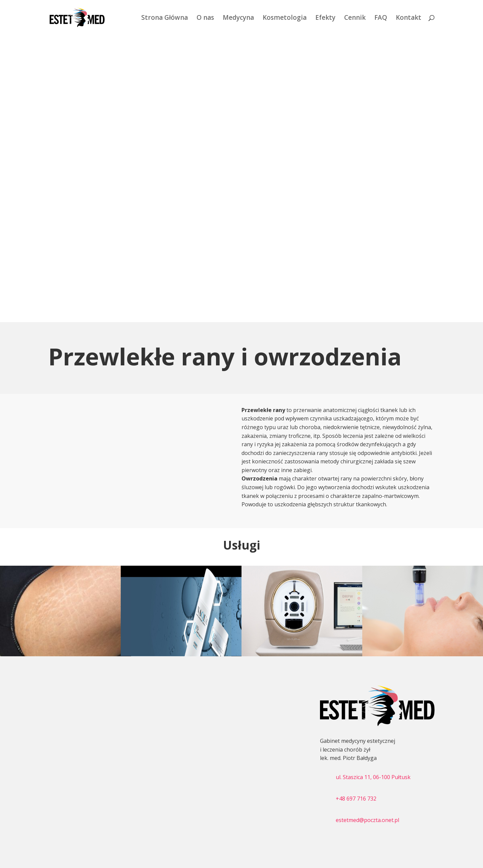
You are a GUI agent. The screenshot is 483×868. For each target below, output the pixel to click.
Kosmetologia (285, 18)
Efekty (325, 18)
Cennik (355, 18)
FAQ (381, 18)
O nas (205, 18)
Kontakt (409, 18)
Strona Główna (165, 18)
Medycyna (238, 18)
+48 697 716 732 (356, 799)
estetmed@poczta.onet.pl (367, 820)
